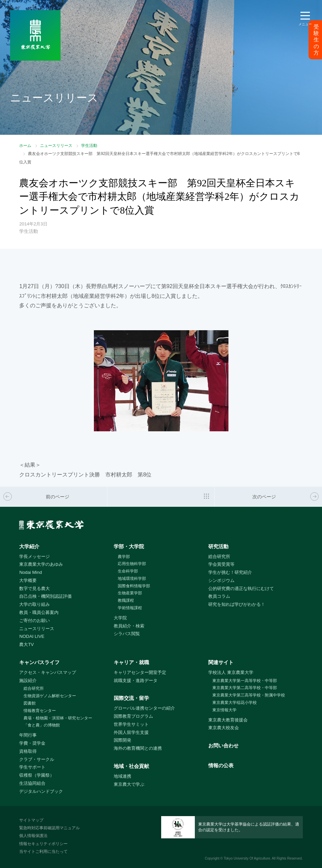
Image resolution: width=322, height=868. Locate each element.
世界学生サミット (131, 724)
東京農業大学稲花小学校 (235, 703)
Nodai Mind (30, 572)
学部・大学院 (129, 546)
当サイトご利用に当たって (43, 851)
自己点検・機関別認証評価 (45, 596)
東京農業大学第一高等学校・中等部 (245, 681)
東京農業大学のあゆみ (41, 564)
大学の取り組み (34, 604)
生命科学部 (128, 571)
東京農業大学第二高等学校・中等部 (245, 688)
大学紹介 (29, 546)
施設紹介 (28, 680)
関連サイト (221, 662)
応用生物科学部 (132, 564)
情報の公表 (221, 765)
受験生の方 (316, 40)
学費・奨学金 (32, 743)
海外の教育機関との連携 (138, 748)
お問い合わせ (223, 746)
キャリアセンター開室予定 (140, 672)
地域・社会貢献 (131, 766)
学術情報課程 (130, 608)
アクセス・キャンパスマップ (48, 672)
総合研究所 (219, 556)
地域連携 (122, 776)
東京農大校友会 (224, 728)
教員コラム (219, 596)
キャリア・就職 (131, 662)
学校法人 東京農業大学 (231, 672)
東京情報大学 (224, 710)
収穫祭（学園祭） (37, 775)
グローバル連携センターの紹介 (144, 708)
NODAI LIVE (32, 636)
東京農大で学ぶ (129, 784)
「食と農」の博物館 (42, 725)
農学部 (124, 557)
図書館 (30, 703)
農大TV (26, 644)
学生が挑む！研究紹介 (230, 572)
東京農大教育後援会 (228, 720)
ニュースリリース (56, 146)
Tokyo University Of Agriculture (247, 858)
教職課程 (126, 600)
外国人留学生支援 (131, 732)
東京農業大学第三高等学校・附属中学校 (249, 695)
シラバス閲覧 (127, 634)
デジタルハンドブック (41, 791)
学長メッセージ (34, 556)
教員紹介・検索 (129, 626)
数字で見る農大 (34, 588)
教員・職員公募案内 (39, 612)
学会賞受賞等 (221, 564)
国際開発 (122, 740)
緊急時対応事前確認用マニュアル (49, 828)
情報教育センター (40, 711)
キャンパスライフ (39, 662)
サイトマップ (31, 820)
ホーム (25, 146)
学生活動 (89, 146)
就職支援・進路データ (136, 680)
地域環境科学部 (132, 579)
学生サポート (32, 767)
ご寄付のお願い (34, 621)
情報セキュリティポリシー (43, 844)
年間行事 (28, 735)
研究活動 (218, 546)
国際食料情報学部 (134, 586)
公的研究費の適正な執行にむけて (241, 588)
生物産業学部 (130, 593)
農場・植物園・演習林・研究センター (58, 718)
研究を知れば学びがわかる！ (237, 604)
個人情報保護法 (33, 836)
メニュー (305, 24)
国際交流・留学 (131, 698)
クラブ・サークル (37, 759)
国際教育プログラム (133, 716)
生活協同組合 (32, 783)
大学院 (120, 618)
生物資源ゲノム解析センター (50, 696)
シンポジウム (221, 580)
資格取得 (28, 751)
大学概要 (28, 580)
